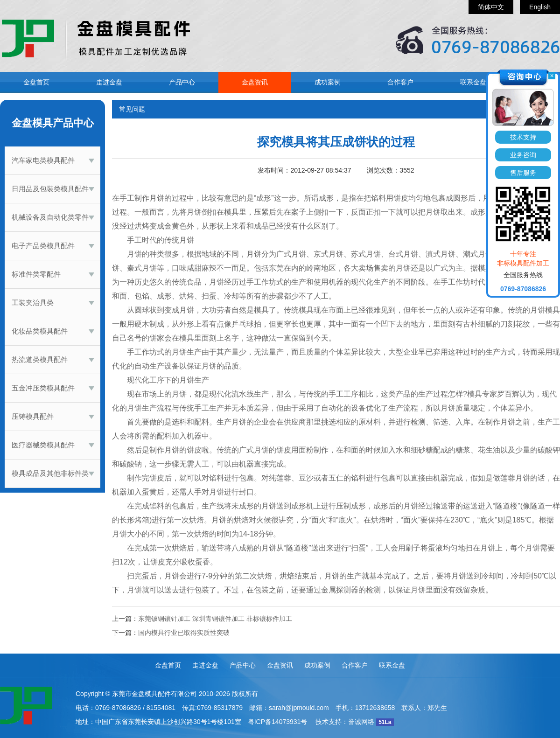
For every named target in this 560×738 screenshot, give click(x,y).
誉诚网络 (361, 722)
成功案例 (328, 82)
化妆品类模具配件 (40, 331)
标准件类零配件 (36, 274)
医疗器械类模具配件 (43, 445)
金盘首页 (36, 82)
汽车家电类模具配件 (43, 160)
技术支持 (523, 137)
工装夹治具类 (33, 303)
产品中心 (182, 82)
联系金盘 (473, 82)
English (540, 7)
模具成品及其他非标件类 (50, 473)
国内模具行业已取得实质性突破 (184, 633)
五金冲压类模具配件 (43, 388)
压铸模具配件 (33, 416)
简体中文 (491, 7)
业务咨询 (523, 155)
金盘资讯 (255, 82)
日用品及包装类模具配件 (50, 189)
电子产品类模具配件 (43, 246)
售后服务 (523, 173)
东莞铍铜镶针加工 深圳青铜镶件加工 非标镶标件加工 (215, 619)
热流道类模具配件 (40, 359)
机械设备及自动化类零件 (50, 217)
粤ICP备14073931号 (278, 722)
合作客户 (400, 82)
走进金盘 (109, 82)
